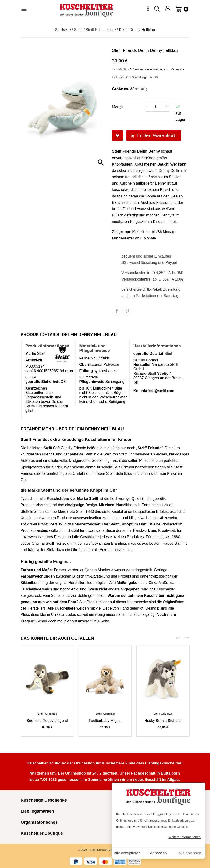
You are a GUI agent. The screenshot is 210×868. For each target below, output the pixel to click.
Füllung (86, 371)
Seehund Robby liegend (47, 721)
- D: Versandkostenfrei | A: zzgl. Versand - (156, 69)
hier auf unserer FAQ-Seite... (88, 621)
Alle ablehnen (190, 853)
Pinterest (127, 311)
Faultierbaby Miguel (105, 721)
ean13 (31, 371)
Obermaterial (91, 365)
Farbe (84, 358)
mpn (69, 371)
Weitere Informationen (185, 837)
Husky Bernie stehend (163, 721)
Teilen (117, 311)
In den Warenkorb (154, 135)
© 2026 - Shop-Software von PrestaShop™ (105, 850)
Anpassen (158, 853)
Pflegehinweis (92, 382)
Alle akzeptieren (127, 853)
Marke (31, 353)
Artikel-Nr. (34, 360)
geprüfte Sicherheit (42, 382)
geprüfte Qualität (148, 353)
